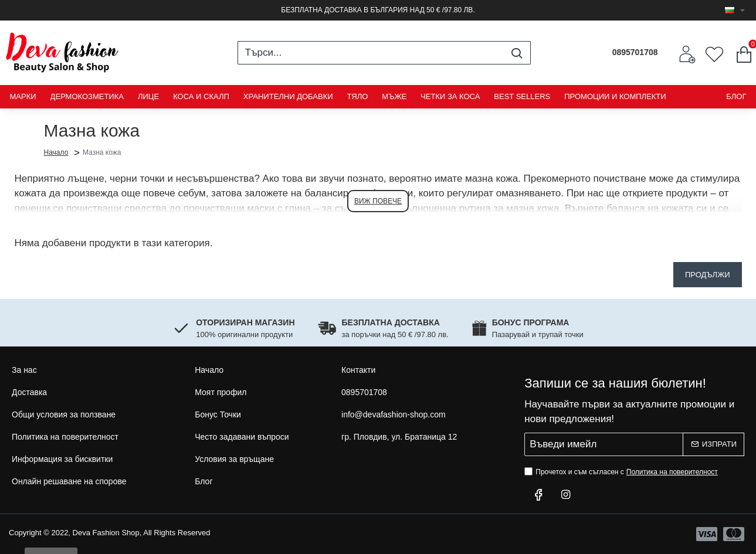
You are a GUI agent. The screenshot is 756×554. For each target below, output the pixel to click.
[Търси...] (517, 53)
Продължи (708, 275)
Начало (56, 152)
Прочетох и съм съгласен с (622, 472)
